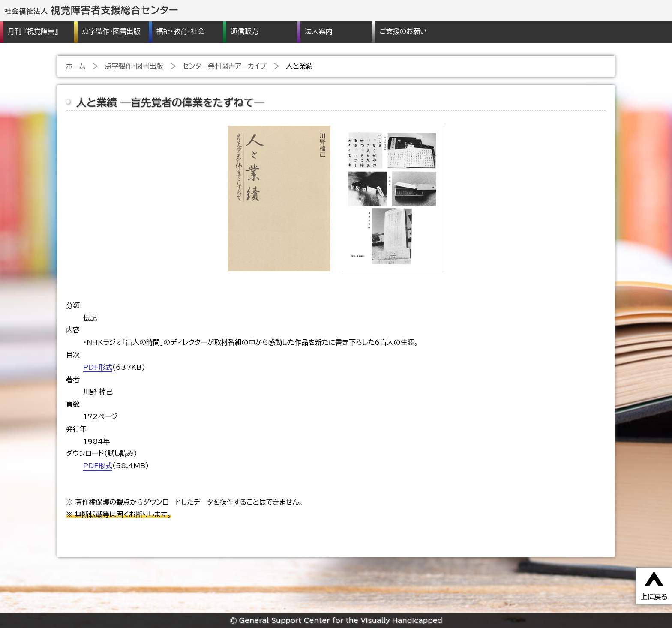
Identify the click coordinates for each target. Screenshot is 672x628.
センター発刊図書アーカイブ (225, 66)
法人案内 (318, 31)
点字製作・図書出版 (111, 31)
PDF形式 (98, 367)
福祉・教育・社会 (180, 31)
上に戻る (654, 597)
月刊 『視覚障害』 (33, 31)
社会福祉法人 (91, 11)
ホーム (76, 66)
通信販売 (244, 31)
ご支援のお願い (403, 31)
